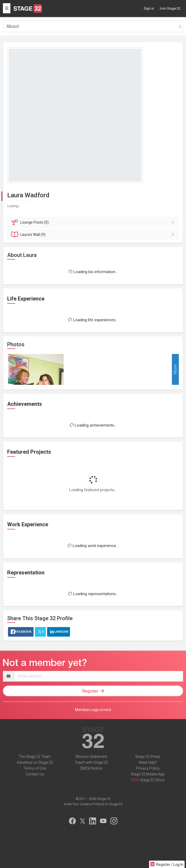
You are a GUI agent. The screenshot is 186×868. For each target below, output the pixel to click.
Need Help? (148, 762)
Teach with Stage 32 (91, 762)
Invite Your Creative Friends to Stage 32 (93, 804)
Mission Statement (91, 757)
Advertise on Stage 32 (35, 762)
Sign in (149, 8)
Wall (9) (94, 235)
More (175, 370)
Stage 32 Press (148, 757)
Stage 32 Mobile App (148, 774)
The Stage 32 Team (35, 757)
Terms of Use (35, 768)
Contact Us (35, 774)
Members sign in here (93, 710)
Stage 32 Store (152, 780)
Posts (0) (94, 222)
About (13, 26)
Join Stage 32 (170, 8)
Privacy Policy (148, 768)
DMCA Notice (91, 768)
